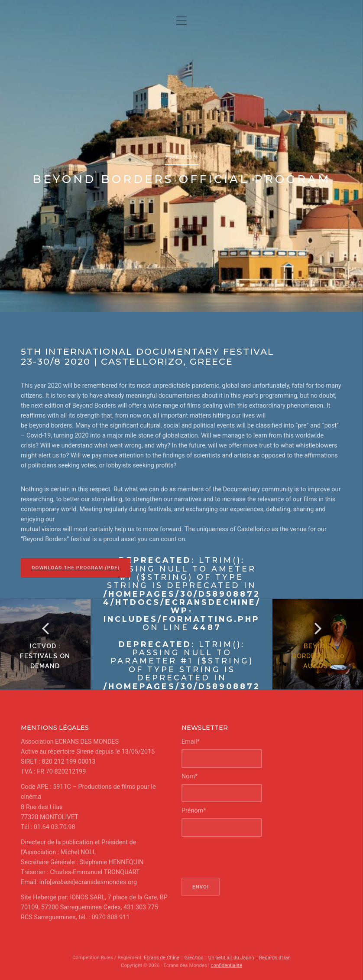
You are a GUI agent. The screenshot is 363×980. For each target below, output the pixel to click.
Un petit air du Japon (231, 957)
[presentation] (247, 857)
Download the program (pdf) (76, 568)
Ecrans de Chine (162, 957)
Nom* (190, 776)
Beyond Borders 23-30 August (318, 656)
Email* (191, 742)
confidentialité (226, 965)
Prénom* (194, 811)
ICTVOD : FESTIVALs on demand (45, 656)
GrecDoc (194, 957)
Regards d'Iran (275, 957)
